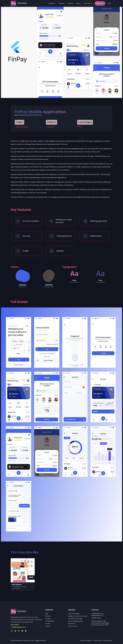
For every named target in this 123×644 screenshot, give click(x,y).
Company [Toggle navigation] (51, 3)
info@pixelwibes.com (98, 614)
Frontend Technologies (75, 619)
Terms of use (97, 640)
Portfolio (70, 3)
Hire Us (78, 3)
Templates (100, 3)
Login (109, 3)
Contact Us (88, 3)
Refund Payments (86, 640)
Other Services (73, 626)
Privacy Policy (107, 640)
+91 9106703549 (96, 618)
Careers (48, 626)
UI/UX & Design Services (76, 621)
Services (61, 3)
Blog (47, 614)
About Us (48, 616)
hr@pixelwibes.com (97, 615)
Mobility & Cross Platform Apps (78, 616)
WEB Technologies (74, 614)
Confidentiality (50, 621)
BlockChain (72, 624)
